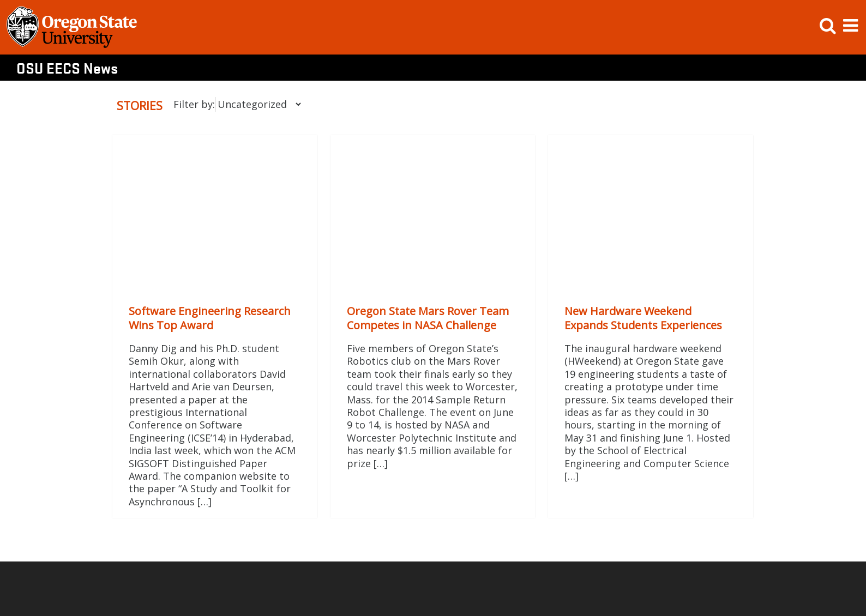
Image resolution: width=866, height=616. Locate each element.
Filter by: (194, 104)
